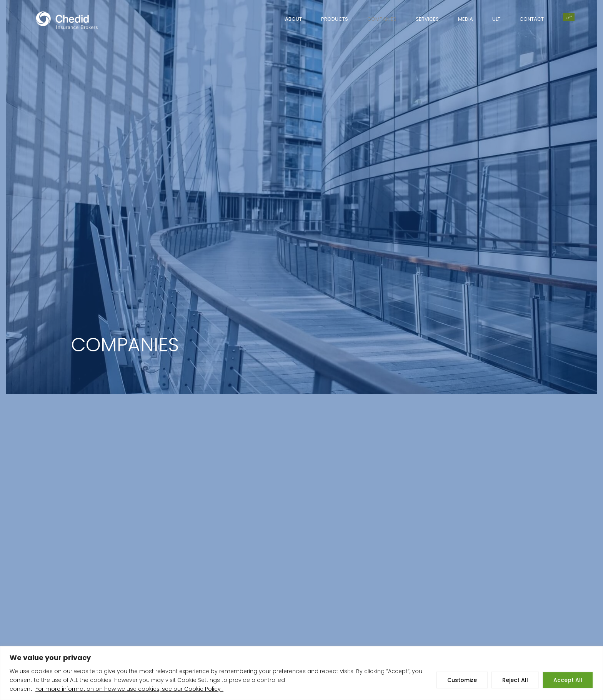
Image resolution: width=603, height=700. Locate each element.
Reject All (515, 680)
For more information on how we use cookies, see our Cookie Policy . (129, 689)
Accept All (568, 680)
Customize (462, 680)
